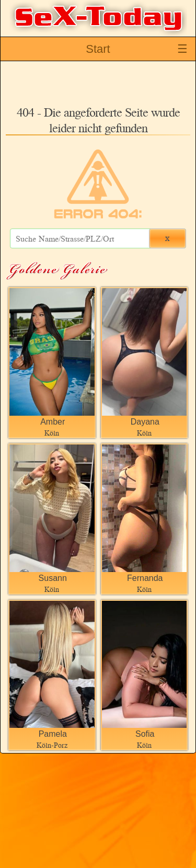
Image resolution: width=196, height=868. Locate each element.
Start (98, 49)
